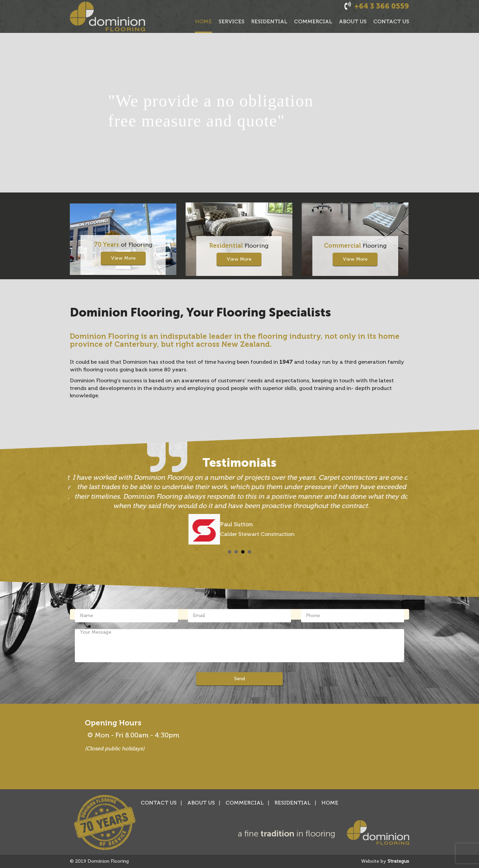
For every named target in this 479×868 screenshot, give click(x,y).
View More (123, 258)
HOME (203, 21)
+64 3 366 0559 (382, 6)
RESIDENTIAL (269, 21)
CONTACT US (391, 21)
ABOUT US (353, 21)
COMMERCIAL (313, 21)
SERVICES (232, 21)
